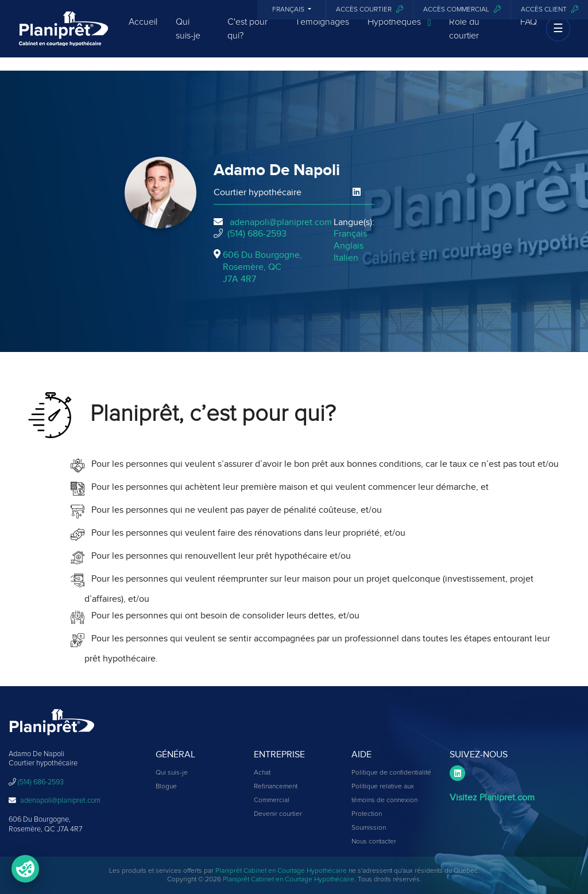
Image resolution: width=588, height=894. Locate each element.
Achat (262, 773)
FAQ (529, 32)
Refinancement (276, 787)
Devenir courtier (278, 814)
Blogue (166, 787)
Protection (367, 814)
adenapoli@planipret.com (281, 222)
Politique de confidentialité (391, 773)
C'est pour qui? (247, 38)
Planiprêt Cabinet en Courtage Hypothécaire (281, 871)
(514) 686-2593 (257, 234)
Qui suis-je (188, 38)
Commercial (272, 800)
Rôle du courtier (464, 38)
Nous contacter (374, 842)
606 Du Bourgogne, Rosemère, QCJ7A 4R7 (262, 267)
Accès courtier (370, 9)
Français (289, 10)
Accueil (143, 32)
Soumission (369, 828)
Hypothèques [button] (399, 32)
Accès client (550, 9)
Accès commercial (462, 9)
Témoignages (322, 32)
